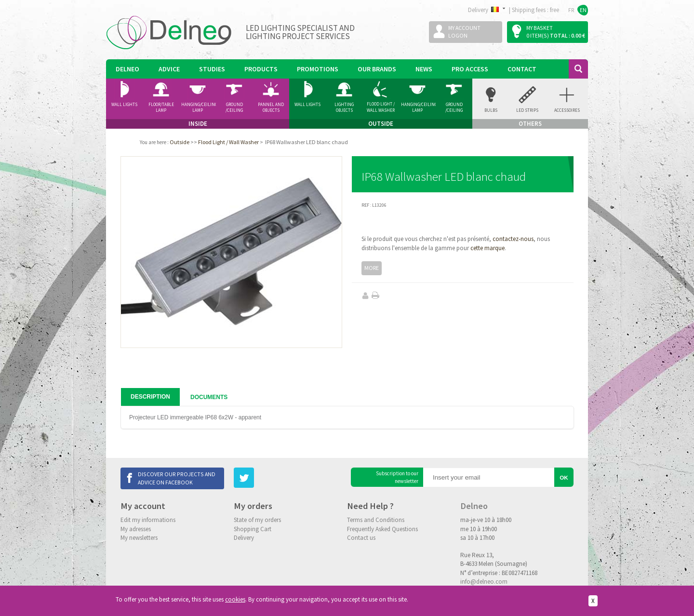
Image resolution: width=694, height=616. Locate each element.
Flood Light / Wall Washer (381, 107)
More (372, 268)
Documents (209, 397)
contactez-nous (513, 239)
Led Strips (527, 110)
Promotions (318, 69)
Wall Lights (124, 104)
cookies (235, 599)
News (424, 69)
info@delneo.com (484, 582)
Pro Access (470, 69)
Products (261, 69)
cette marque (487, 248)
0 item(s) (538, 35)
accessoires (567, 110)
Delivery (244, 538)
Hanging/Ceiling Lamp (199, 107)
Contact (522, 69)
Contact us (361, 538)
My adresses (136, 529)
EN (583, 10)
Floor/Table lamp (161, 107)
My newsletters (139, 538)
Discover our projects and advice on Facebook (177, 478)
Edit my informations (148, 520)
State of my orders (257, 520)
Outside (180, 142)
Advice (169, 69)
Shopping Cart (253, 529)
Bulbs (491, 110)
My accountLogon (464, 32)
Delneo (127, 69)
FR (571, 10)
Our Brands (377, 69)
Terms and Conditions (376, 520)
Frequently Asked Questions (382, 529)
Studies (212, 69)
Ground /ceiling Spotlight (234, 107)
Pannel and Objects (271, 107)
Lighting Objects (344, 107)
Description (150, 397)
